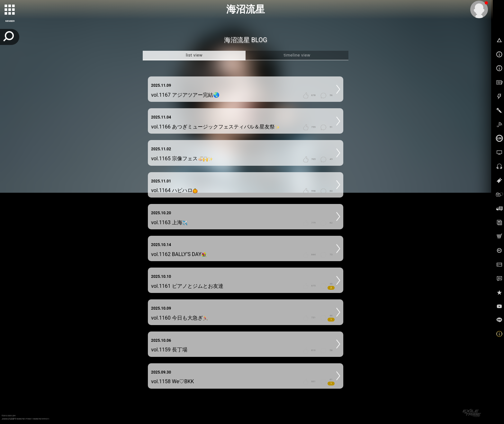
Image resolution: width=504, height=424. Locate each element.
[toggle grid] (10, 10)
